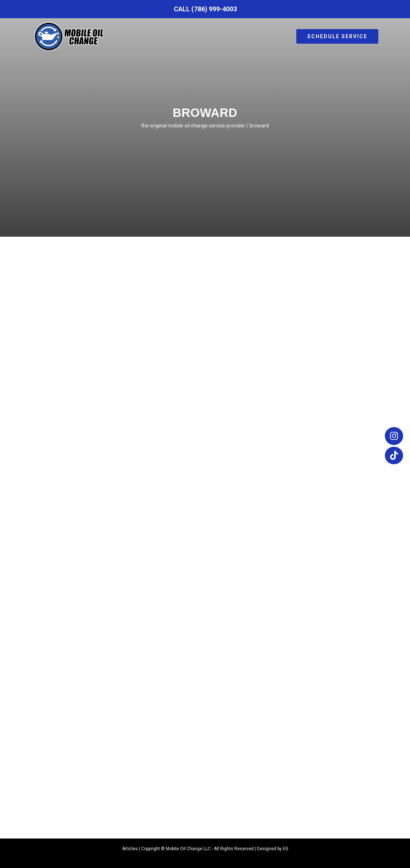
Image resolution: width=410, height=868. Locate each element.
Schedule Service (337, 36)
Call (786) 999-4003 (205, 9)
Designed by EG (273, 849)
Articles (130, 849)
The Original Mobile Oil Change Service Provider (193, 126)
